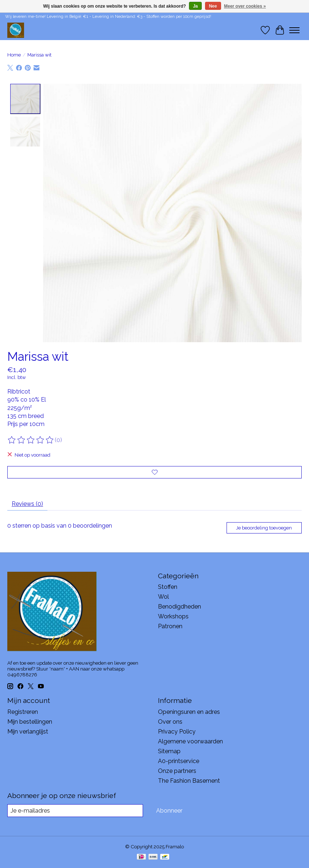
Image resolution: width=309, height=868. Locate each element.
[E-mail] (75, 811)
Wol (163, 597)
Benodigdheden (179, 607)
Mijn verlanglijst (28, 732)
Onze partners (177, 771)
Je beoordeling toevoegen (264, 528)
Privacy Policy (177, 732)
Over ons (170, 722)
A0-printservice (179, 761)
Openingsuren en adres (189, 712)
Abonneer (169, 811)
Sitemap (169, 751)
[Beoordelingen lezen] (31, 440)
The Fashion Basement (189, 781)
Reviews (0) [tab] (27, 504)
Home (14, 55)
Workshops (173, 616)
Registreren (23, 712)
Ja (195, 6)
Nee (213, 6)
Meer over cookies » (245, 6)
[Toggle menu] (294, 30)
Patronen (170, 626)
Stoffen (168, 587)
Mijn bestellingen (30, 722)
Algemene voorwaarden (190, 741)
